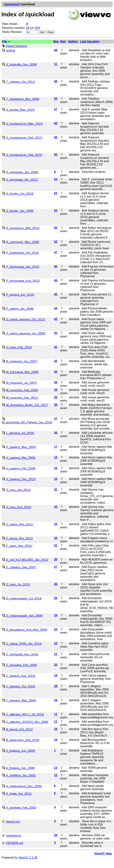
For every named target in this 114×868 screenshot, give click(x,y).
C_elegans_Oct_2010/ (19, 687)
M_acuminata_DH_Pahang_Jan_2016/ (27, 421)
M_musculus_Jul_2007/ (19, 383)
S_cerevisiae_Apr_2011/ (20, 180)
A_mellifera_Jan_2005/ (19, 775)
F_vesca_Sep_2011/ (17, 538)
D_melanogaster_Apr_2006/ (22, 616)
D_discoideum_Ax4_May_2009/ (25, 630)
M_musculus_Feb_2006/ (20, 390)
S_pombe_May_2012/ (18, 110)
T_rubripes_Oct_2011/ (19, 82)
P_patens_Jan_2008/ (18, 309)
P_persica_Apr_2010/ (18, 295)
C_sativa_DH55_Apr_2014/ (22, 644)
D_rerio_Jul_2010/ (16, 585)
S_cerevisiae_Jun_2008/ (20, 172)
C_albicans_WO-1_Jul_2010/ (23, 714)
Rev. (56, 41)
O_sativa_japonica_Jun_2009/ (24, 333)
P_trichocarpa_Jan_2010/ (21, 267)
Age (63, 41)
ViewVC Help (103, 854)
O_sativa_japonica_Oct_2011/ (24, 319)
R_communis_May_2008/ (21, 242)
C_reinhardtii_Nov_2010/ (20, 654)
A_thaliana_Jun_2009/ (19, 751)
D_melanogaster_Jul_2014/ (22, 598)
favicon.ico (11, 822)
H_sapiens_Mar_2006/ (19, 458)
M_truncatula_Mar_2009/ (20, 372)
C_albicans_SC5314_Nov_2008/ (25, 722)
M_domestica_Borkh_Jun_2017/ (25, 405)
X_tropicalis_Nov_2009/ (19, 65)
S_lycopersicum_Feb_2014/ (22, 155)
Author (73, 41)
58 (28, 28)
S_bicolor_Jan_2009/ (18, 211)
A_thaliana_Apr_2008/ (18, 768)
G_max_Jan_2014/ (16, 490)
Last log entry (90, 41)
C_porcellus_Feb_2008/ (20, 665)
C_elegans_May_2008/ (19, 701)
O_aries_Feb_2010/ (17, 347)
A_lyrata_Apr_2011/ (17, 794)
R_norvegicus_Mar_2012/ (21, 228)
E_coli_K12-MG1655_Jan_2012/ (25, 560)
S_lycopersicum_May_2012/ (22, 124)
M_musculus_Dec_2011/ (20, 398)
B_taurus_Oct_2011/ (17, 729)
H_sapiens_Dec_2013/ (19, 479)
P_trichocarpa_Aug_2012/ (21, 281)
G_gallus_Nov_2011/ (18, 524)
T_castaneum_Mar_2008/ (21, 99)
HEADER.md (13, 843)
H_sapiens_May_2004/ (19, 447)
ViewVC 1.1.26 (28, 858)
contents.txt (11, 836)
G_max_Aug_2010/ (17, 507)
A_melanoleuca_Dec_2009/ (22, 786)
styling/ (9, 51)
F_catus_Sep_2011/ (17, 546)
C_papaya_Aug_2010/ (19, 676)
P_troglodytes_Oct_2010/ (21, 253)
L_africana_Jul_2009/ (18, 433)
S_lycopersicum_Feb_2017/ (22, 138)
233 (37, 28)
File (5, 41)
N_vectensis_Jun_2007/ (20, 361)
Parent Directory (15, 46)
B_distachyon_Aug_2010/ (21, 740)
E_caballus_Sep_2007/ (19, 567)
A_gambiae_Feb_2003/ (19, 808)
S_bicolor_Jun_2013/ (18, 194)
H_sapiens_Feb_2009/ (19, 468)
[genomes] (12, 4)
